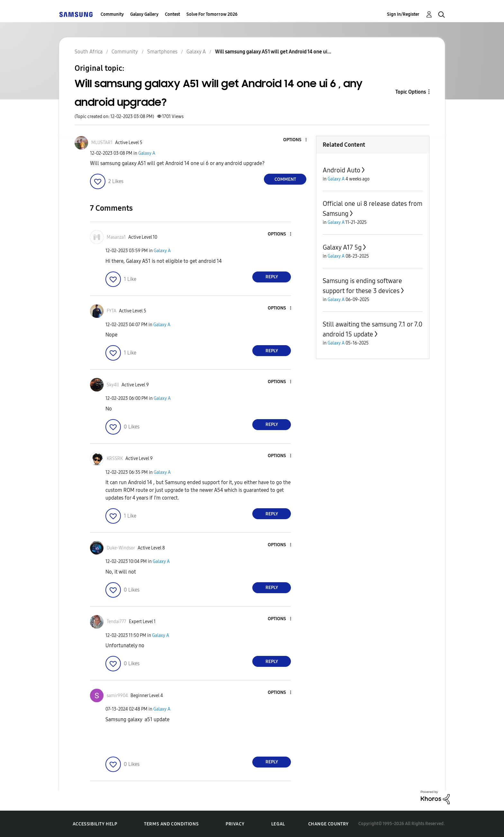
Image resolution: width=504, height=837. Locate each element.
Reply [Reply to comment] (272, 277)
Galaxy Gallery (144, 14)
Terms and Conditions (171, 824)
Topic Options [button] (411, 92)
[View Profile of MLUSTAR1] (102, 143)
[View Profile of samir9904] (117, 696)
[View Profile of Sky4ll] (113, 385)
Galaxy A (147, 153)
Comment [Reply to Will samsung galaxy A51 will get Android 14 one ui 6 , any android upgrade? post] (285, 179)
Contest (172, 14)
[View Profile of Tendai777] (117, 622)
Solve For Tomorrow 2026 (212, 14)
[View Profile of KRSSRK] (115, 459)
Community (112, 14)
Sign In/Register (403, 14)
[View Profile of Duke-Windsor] (121, 548)
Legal (278, 824)
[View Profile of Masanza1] (116, 237)
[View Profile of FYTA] (112, 311)
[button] (295, 140)
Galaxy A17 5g (342, 247)
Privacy (235, 824)
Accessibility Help (95, 824)
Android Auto (342, 170)
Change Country (328, 824)
